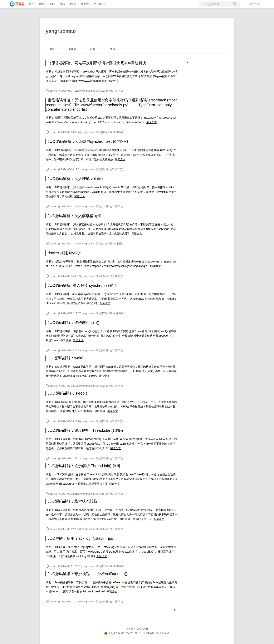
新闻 (52, 4)
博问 (63, 4)
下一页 (172, 610)
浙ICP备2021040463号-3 (156, 633)
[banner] (15, 4)
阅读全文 (114, 81)
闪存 (73, 4)
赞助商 (85, 4)
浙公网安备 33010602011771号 (122, 633)
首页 (52, 49)
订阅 (92, 49)
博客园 (129, 629)
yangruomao (61, 31)
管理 (113, 49)
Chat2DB (100, 4)
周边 (42, 4)
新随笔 (72, 49)
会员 (32, 4)
